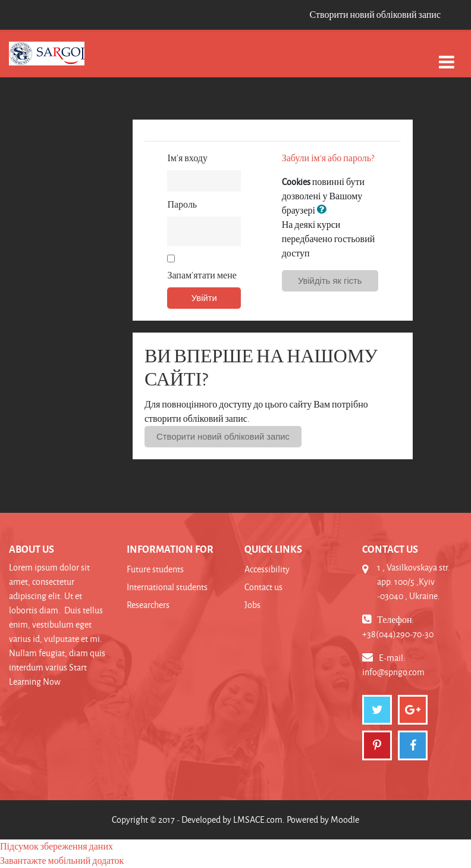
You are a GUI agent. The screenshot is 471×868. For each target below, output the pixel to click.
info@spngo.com (393, 672)
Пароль (182, 204)
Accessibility (267, 569)
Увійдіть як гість (330, 281)
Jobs (252, 605)
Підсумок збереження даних (56, 846)
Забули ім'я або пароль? (328, 158)
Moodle (345, 820)
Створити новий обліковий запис (375, 15)
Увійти (204, 298)
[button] (324, 210)
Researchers (148, 605)
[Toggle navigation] (447, 56)
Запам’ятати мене (202, 275)
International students (167, 587)
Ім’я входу (187, 158)
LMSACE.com (258, 820)
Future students (155, 569)
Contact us (263, 587)
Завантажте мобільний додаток (62, 861)
